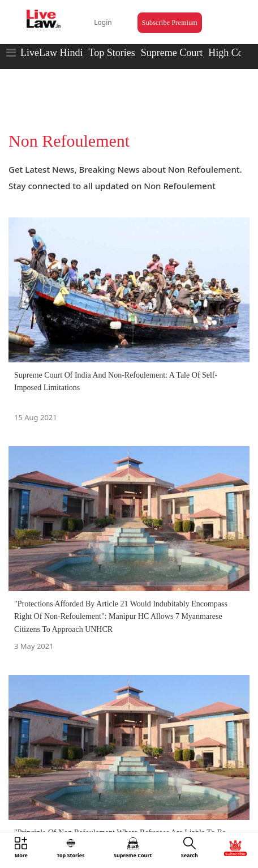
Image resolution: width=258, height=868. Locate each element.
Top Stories (111, 53)
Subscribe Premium (170, 23)
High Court (231, 53)
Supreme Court (172, 53)
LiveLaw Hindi (51, 53)
